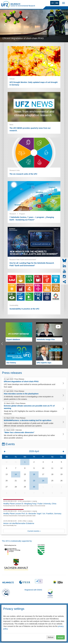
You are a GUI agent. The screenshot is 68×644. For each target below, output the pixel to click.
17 (43, 474)
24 (43, 481)
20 (7, 481)
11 (52, 468)
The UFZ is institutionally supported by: (17, 541)
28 (16, 487)
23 (34, 481)
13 (7, 474)
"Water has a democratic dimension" (19, 432)
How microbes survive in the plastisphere (21, 394)
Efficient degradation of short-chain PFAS (23, 38)
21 (16, 481)
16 (34, 474)
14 (16, 474)
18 (52, 474)
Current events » (34, 531)
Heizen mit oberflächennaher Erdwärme (19, 523)
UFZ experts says (44, 363)
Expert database (13, 339)
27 (7, 487)
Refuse (51, 637)
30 (7, 462)
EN (57, 3)
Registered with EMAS (33, 590)
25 (52, 481)
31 (16, 462)
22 (25, 481)
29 (25, 487)
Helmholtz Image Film (46, 339)
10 (43, 468)
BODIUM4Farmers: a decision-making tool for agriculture (28, 420)
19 (61, 474)
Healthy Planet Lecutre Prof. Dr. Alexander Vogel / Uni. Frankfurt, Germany (32, 514)
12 (61, 468)
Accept (60, 637)
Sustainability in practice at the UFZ (24, 309)
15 (25, 474)
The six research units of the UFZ (23, 174)
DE (53, 3)
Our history (11, 363)
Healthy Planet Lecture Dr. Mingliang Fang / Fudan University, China (30, 504)
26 (61, 481)
